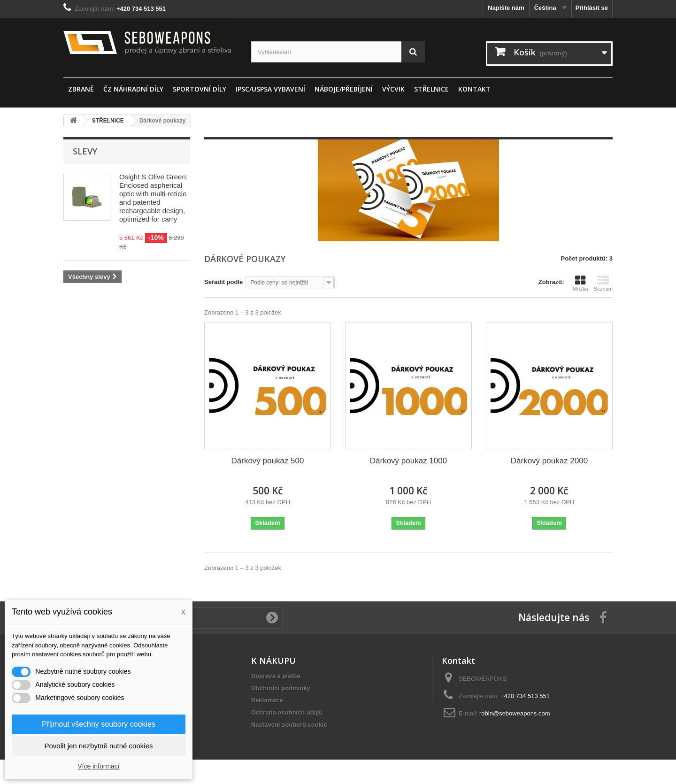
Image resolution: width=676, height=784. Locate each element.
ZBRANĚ (81, 89)
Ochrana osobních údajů (287, 712)
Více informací (98, 766)
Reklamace (267, 700)
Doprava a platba (276, 676)
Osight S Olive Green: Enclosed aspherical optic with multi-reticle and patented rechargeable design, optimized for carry (154, 198)
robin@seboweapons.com (515, 713)
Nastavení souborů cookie (289, 725)
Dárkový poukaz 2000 (549, 461)
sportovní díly (200, 89)
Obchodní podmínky (281, 688)
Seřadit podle (223, 282)
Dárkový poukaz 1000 (408, 461)
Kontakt (474, 89)
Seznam (603, 283)
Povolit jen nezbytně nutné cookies (99, 746)
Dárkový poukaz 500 (268, 461)
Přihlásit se (592, 8)
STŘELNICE (431, 89)
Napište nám (506, 8)
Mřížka (580, 283)
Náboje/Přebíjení (344, 89)
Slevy (85, 151)
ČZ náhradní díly (133, 89)
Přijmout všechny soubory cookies (99, 724)
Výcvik (393, 89)
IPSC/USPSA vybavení (270, 89)
